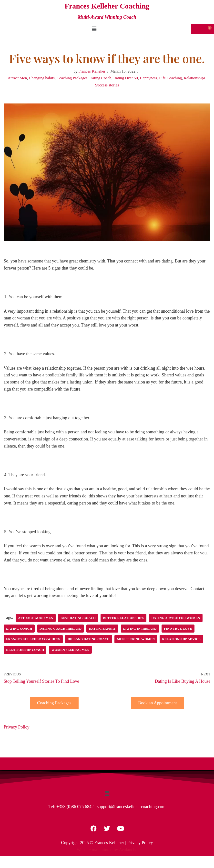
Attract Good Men (36, 618)
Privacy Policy (17, 727)
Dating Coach (100, 78)
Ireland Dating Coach (89, 639)
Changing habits (42, 78)
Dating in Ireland (140, 629)
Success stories (107, 85)
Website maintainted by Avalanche (107, 850)
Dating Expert (102, 629)
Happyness (148, 78)
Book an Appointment (158, 703)
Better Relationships (123, 618)
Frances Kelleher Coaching (33, 639)
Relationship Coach (25, 650)
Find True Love (178, 629)
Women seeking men (70, 650)
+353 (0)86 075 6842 (75, 807)
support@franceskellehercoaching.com (131, 807)
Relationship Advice (181, 639)
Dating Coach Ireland (61, 629)
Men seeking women (136, 639)
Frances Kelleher (92, 71)
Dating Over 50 (126, 78)
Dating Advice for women (176, 618)
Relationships (194, 78)
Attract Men (17, 78)
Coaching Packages (72, 78)
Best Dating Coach (78, 618)
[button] (94, 29)
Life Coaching (170, 78)
